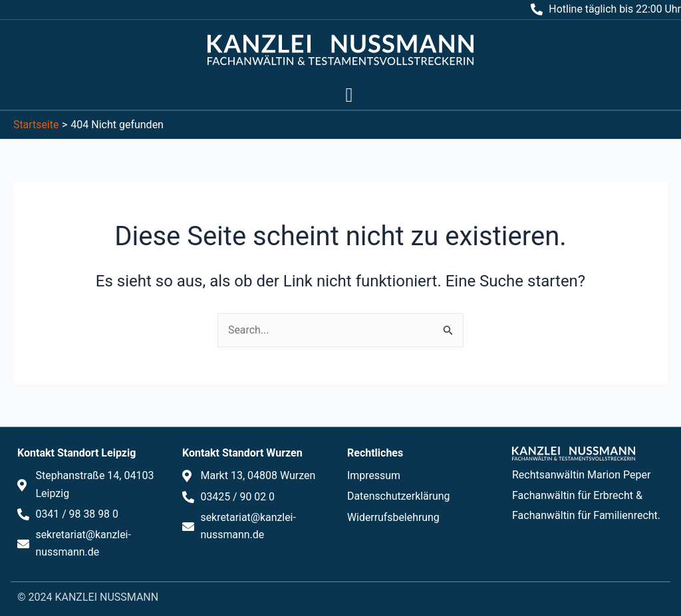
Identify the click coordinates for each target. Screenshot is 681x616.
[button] (349, 95)
